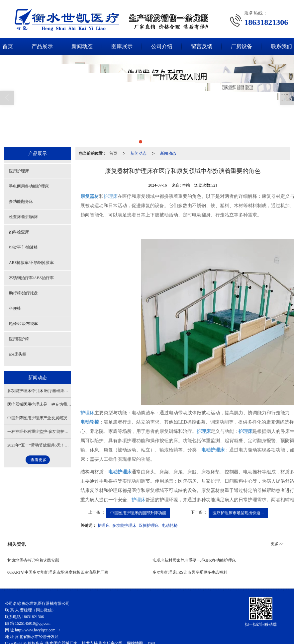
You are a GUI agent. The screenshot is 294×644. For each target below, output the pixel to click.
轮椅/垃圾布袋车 (23, 323)
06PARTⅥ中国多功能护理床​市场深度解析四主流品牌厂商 (58, 572)
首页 (113, 153)
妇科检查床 (19, 232)
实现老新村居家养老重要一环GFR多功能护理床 (194, 560)
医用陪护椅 (19, 339)
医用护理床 (19, 171)
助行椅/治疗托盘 (23, 293)
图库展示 (122, 46)
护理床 (111, 196)
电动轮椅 (170, 525)
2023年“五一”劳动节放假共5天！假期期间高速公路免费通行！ (62, 445)
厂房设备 (242, 46)
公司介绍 (162, 46)
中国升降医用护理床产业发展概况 (37, 418)
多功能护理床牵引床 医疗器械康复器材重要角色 (50, 390)
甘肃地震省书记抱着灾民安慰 (33, 560)
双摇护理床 (149, 525)
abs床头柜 (18, 354)
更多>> (277, 543)
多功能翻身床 (21, 201)
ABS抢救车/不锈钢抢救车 (31, 262)
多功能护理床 (124, 525)
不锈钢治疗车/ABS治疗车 (31, 278)
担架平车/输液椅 (23, 247)
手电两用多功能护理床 (29, 186)
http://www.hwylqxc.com (35, 630)
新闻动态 (82, 46)
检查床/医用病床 (23, 216)
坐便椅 (15, 308)
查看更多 (39, 459)
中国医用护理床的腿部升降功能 (138, 513)
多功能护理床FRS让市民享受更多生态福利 (190, 572)
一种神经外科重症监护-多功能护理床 (40, 431)
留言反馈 (202, 46)
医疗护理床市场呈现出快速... (238, 513)
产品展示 (42, 46)
